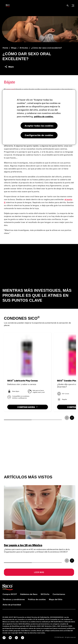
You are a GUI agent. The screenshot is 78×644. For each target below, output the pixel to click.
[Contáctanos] (59, 594)
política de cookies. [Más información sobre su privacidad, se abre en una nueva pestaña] (44, 116)
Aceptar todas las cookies (39, 126)
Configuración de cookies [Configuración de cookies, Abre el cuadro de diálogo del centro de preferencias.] (39, 135)
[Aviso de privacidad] (12, 605)
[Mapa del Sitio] (56, 599)
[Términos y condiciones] (14, 599)
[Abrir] (68, 6)
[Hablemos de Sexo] (29, 594)
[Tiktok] (23, 638)
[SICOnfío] (45, 594)
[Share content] (9, 67)
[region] (39, 117)
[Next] (72, 418)
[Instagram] (16, 638)
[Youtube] (10, 638)
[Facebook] (4, 638)
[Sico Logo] (8, 6)
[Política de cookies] (37, 599)
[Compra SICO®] (10, 594)
